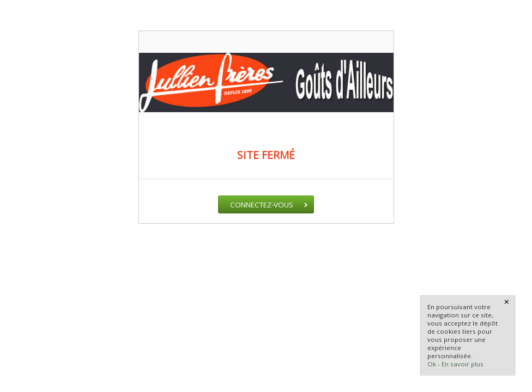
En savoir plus (463, 364)
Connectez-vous (262, 205)
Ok (432, 364)
